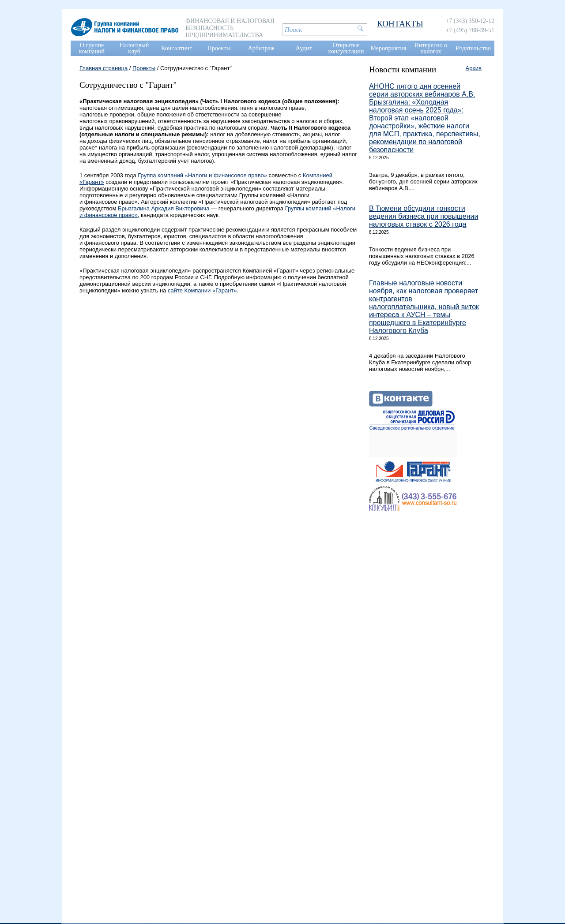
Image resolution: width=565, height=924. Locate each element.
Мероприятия (389, 48)
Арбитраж (262, 48)
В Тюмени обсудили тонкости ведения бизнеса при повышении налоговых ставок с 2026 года (424, 216)
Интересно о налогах (431, 48)
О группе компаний (92, 48)
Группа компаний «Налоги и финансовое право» (202, 175)
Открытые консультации (346, 48)
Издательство (473, 48)
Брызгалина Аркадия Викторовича (164, 208)
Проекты (219, 48)
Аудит (304, 48)
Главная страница (104, 68)
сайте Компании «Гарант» (202, 290)
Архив (474, 68)
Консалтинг (177, 48)
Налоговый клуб (134, 48)
